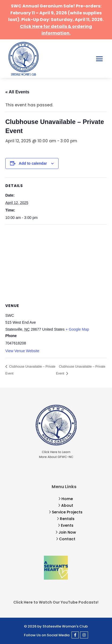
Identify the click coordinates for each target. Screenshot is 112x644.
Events (67, 525)
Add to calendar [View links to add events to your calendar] (33, 163)
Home (67, 499)
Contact (67, 539)
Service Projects (67, 512)
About (67, 505)
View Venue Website (22, 351)
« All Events (17, 92)
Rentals (67, 519)
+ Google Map (77, 329)
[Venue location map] (56, 263)
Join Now (67, 532)
